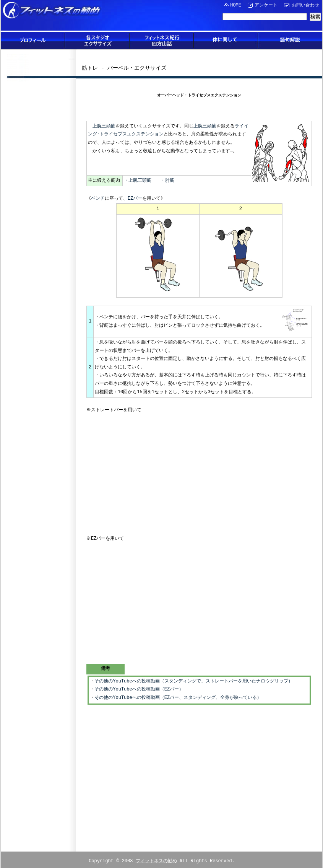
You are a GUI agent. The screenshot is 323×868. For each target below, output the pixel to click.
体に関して (226, 40)
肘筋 (170, 181)
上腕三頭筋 (104, 126)
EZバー (135, 199)
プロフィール (33, 40)
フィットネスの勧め (156, 857)
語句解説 (290, 40)
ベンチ (98, 199)
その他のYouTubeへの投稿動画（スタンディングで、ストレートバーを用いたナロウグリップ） (193, 678)
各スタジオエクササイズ (97, 40)
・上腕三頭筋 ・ (144, 181)
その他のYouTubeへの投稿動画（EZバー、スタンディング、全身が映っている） (178, 695)
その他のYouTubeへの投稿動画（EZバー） (139, 686)
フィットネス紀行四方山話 (162, 40)
